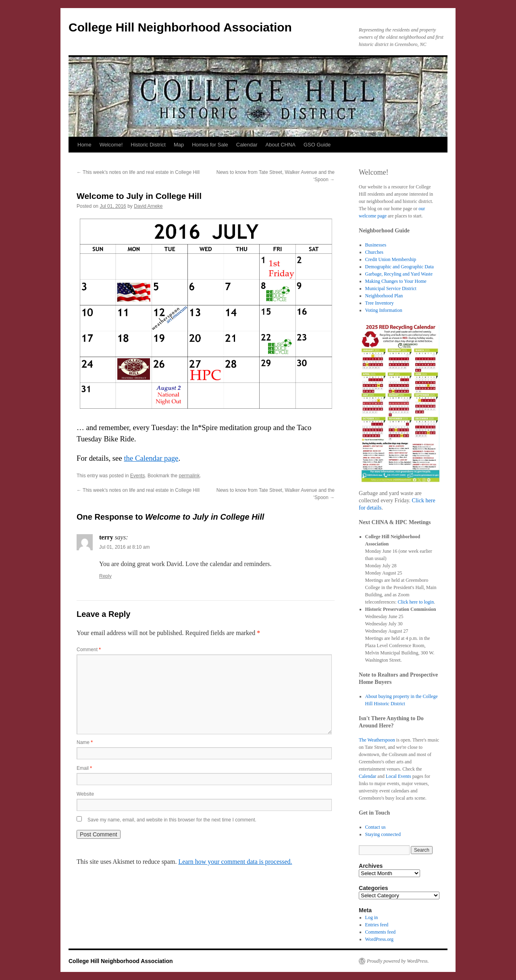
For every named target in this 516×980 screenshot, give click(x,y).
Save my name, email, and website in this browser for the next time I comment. (172, 820)
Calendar (247, 145)
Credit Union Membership (391, 259)
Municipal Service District (391, 288)
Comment (89, 650)
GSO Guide (317, 145)
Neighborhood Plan (384, 296)
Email (84, 768)
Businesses (376, 245)
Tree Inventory (380, 303)
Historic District (148, 145)
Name (85, 742)
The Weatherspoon (377, 740)
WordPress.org (379, 939)
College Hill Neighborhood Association (180, 27)
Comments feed (381, 932)
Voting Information (384, 310)
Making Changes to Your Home (396, 281)
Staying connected (383, 834)
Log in (372, 917)
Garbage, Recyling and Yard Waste (399, 274)
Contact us (376, 827)
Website (85, 794)
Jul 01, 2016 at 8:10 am (124, 547)
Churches (374, 252)
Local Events (398, 776)
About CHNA (281, 145)
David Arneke (148, 206)
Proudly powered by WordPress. (398, 961)
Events (138, 476)
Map (179, 145)
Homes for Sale (210, 145)
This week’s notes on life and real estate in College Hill (138, 172)
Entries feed (377, 925)
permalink (189, 476)
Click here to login (416, 602)
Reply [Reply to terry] (105, 576)
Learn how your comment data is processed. (235, 862)
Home (84, 145)
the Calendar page (151, 458)
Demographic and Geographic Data (399, 267)
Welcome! (111, 145)
